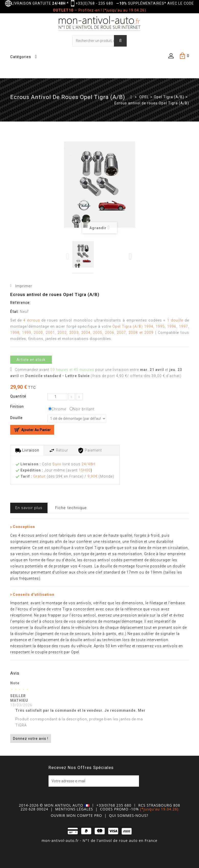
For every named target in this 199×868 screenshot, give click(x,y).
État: (15, 312)
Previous (68, 256)
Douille (17, 418)
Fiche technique (71, 508)
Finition (17, 406)
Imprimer (24, 286)
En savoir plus (29, 508)
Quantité (18, 396)
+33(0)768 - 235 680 (94, 3)
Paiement (90, 451)
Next (130, 256)
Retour (58, 451)
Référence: (20, 303)
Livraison (27, 451)
